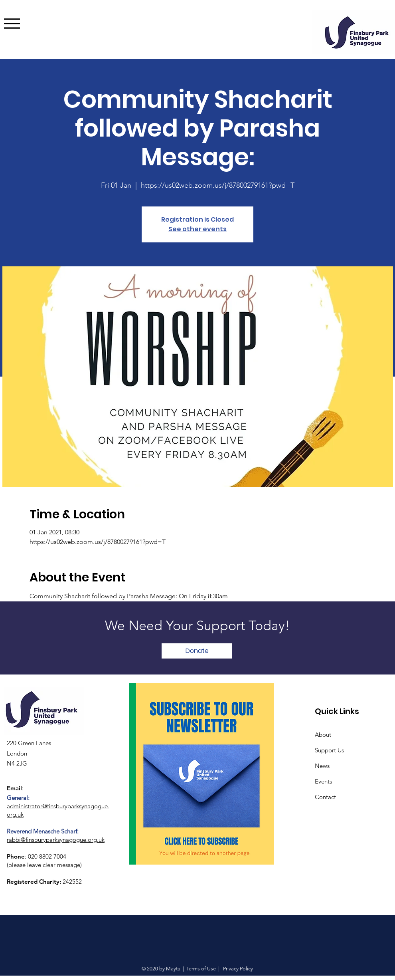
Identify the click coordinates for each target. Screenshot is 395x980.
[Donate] (197, 651)
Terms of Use (201, 969)
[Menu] (24, 23)
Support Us (329, 750)
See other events (197, 229)
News (322, 766)
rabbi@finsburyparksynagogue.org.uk (56, 840)
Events (323, 781)
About (323, 735)
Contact (325, 797)
